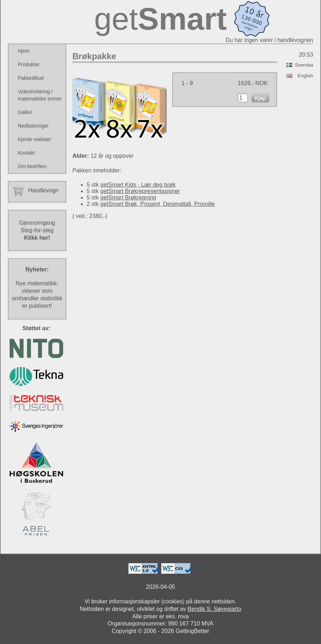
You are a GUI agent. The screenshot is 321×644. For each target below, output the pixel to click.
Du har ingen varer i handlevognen (270, 40)
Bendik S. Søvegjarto (214, 609)
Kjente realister (34, 139)
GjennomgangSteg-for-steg (37, 230)
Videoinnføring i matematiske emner (40, 95)
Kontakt (26, 153)
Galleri (25, 112)
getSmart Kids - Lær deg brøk (138, 185)
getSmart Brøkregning (128, 198)
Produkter (29, 64)
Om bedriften (32, 166)
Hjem (24, 51)
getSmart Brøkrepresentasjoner (140, 191)
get (160, 19)
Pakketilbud (31, 78)
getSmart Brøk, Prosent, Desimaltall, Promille (157, 204)
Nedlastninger (33, 126)
